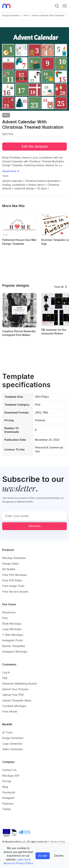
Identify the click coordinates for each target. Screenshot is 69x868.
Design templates (11, 15)
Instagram (8, 798)
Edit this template (35, 146)
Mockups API (11, 776)
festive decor (37, 185)
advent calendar (12, 181)
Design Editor (11, 564)
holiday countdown (14, 185)
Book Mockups (12, 624)
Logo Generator (12, 744)
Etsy (5, 618)
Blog (5, 787)
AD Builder (9, 569)
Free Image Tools (13, 586)
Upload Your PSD (13, 695)
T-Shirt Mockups (13, 635)
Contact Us (9, 770)
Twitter (7, 809)
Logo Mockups (12, 629)
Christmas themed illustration (42, 181)
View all (59, 287)
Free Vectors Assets (15, 592)
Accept (43, 856)
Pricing (7, 781)
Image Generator (13, 738)
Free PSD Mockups (15, 575)
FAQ (5, 678)
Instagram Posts (13, 640)
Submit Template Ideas (17, 700)
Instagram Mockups (15, 652)
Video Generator (13, 749)
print (26, 15)
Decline (59, 856)
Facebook (9, 792)
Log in (6, 672)
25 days (42, 188)
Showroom (9, 612)
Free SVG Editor (12, 580)
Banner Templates (14, 646)
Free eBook (10, 711)
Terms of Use (57, 842)
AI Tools (7, 732)
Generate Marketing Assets (20, 683)
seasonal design (24, 188)
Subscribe (34, 526)
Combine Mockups (14, 706)
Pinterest (8, 804)
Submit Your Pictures (15, 689)
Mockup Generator (14, 558)
